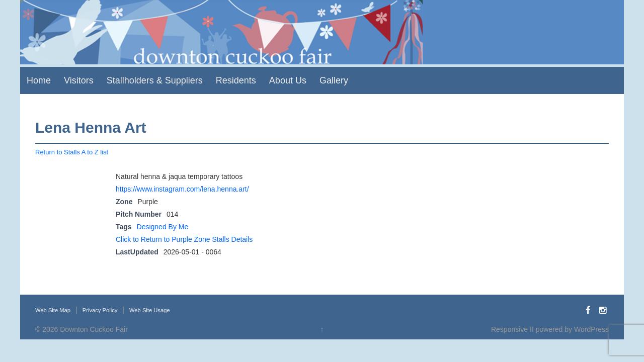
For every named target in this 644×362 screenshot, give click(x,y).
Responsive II (512, 329)
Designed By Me (163, 227)
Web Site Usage (150, 310)
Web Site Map (53, 310)
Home (39, 80)
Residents (236, 80)
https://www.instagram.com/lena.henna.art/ (182, 189)
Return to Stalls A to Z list (72, 152)
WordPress (591, 329)
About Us (288, 80)
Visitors (79, 80)
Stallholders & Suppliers (155, 80)
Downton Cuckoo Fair (94, 329)
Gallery (334, 80)
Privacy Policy (100, 310)
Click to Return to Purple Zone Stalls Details (184, 239)
